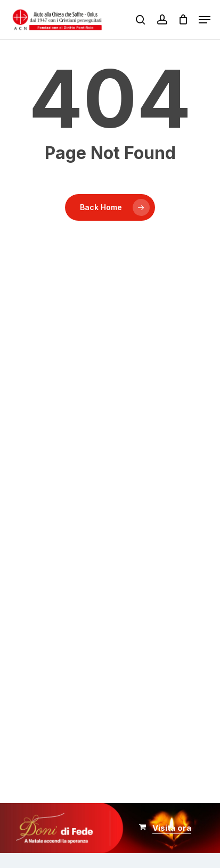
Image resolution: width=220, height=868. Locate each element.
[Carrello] (183, 20)
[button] (205, 20)
